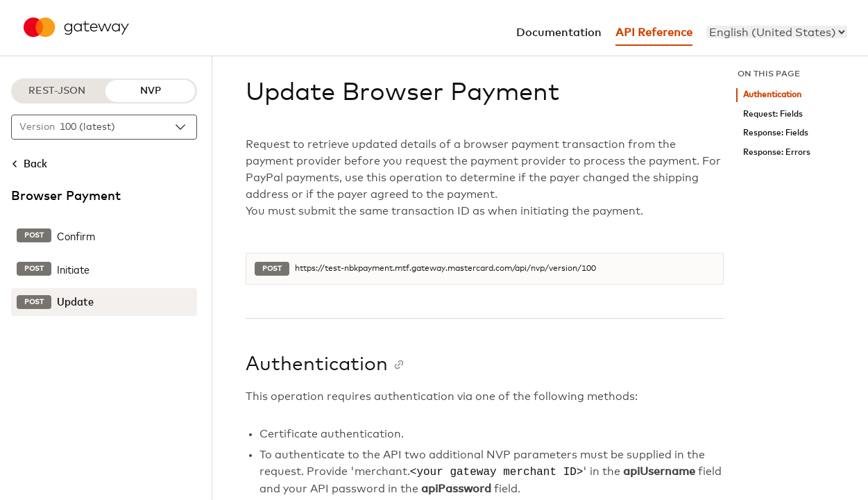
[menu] (777, 32)
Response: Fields (776, 133)
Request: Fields (773, 114)
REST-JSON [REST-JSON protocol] (57, 91)
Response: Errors (777, 152)
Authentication (772, 95)
